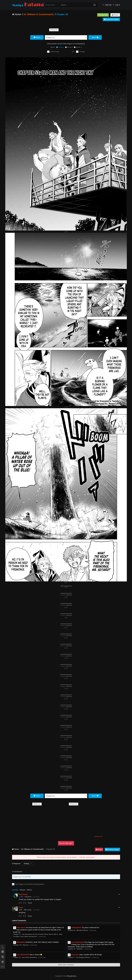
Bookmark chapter (111, 19)
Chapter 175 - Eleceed (21, 945)
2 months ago (42, 937)
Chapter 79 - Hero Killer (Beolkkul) (25, 957)
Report (115, 15)
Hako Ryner (21, 928)
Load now (69, 595)
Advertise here (98, 836)
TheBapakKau (76, 928)
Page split (103, 15)
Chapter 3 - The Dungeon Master (79, 957)
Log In (117, 5)
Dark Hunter (23, 894)
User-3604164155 (78, 942)
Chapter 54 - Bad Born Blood (78, 930)
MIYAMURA (21, 942)
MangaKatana (72, 976)
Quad (21, 907)
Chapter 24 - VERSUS (75, 949)
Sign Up (107, 5)
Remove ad (54, 30)
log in (20, 877)
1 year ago (36, 897)
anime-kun (75, 955)
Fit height (82, 52)
